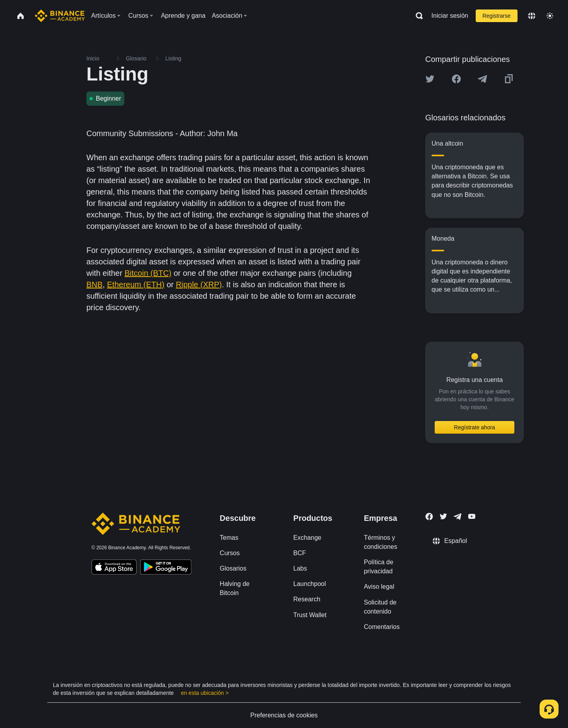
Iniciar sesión (450, 16)
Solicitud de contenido (380, 607)
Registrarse (497, 16)
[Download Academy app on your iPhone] (114, 568)
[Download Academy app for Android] (166, 568)
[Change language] (532, 16)
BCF (300, 553)
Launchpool (310, 584)
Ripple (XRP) (199, 284)
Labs (300, 568)
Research (307, 599)
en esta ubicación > (205, 693)
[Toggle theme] (550, 16)
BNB (94, 284)
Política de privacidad (378, 567)
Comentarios (382, 627)
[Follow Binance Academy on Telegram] (458, 517)
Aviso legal (379, 587)
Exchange (307, 538)
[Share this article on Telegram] (482, 79)
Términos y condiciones (380, 542)
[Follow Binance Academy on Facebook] (429, 517)
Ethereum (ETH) (136, 284)
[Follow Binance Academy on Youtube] (472, 516)
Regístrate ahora (475, 427)
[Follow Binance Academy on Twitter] (443, 517)
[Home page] (60, 16)
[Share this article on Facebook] (456, 79)
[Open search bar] (417, 16)
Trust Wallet (310, 615)
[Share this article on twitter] (430, 79)
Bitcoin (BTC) (148, 273)
